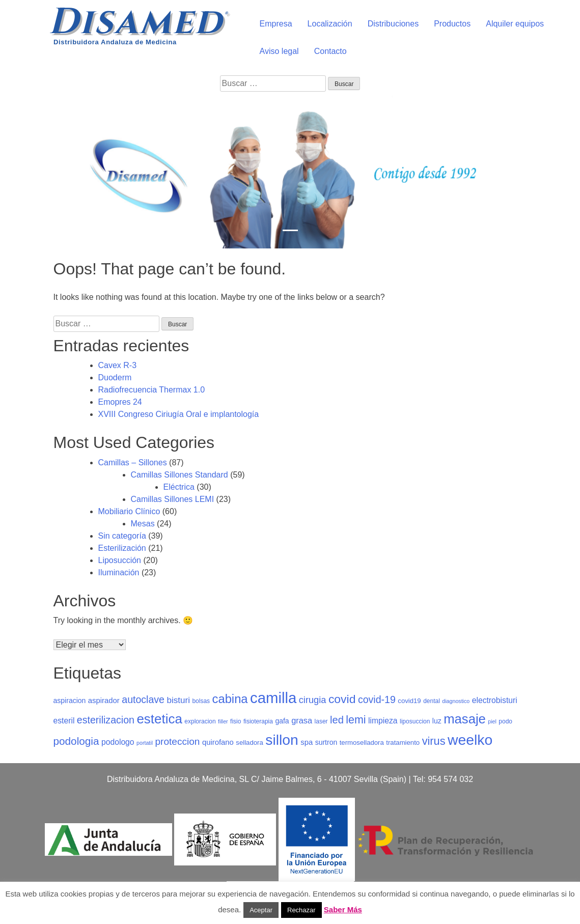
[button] (44, 172)
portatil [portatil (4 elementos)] (145, 743)
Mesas (143, 524)
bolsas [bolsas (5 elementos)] (201, 701)
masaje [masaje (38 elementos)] (465, 719)
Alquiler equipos (515, 24)
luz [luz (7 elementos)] (437, 721)
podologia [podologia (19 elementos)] (76, 741)
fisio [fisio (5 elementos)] (236, 721)
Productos (452, 24)
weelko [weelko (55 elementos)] (470, 740)
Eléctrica (179, 487)
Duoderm (115, 377)
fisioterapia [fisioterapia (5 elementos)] (258, 721)
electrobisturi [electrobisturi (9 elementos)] (495, 700)
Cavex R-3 (118, 365)
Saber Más (343, 909)
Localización (330, 24)
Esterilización (122, 548)
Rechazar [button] (301, 910)
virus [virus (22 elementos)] (434, 741)
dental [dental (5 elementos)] (432, 701)
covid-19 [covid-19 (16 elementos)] (377, 699)
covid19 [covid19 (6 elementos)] (409, 701)
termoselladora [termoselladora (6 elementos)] (362, 743)
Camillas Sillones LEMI (173, 499)
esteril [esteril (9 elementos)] (64, 721)
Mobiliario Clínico (129, 511)
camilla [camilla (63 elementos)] (273, 698)
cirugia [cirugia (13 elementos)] (313, 700)
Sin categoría (122, 536)
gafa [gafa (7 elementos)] (282, 721)
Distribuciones (393, 24)
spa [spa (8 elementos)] (307, 742)
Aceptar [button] (261, 910)
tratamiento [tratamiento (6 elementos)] (403, 743)
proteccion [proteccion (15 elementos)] (177, 741)
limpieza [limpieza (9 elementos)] (383, 721)
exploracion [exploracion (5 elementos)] (200, 721)
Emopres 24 (120, 402)
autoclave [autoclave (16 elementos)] (143, 699)
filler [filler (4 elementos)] (223, 721)
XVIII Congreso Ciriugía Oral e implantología (179, 414)
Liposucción (120, 560)
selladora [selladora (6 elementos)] (249, 743)
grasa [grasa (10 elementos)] (302, 720)
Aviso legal (279, 51)
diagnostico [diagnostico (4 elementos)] (456, 701)
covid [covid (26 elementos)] (342, 699)
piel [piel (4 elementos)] (492, 721)
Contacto (330, 51)
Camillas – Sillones (133, 463)
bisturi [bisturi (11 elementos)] (178, 700)
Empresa (276, 24)
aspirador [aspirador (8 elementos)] (104, 701)
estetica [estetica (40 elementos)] (159, 719)
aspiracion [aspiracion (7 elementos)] (70, 701)
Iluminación (119, 572)
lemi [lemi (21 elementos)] (356, 720)
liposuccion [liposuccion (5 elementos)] (415, 721)
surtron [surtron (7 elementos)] (326, 742)
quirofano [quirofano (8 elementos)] (218, 742)
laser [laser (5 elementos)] (321, 721)
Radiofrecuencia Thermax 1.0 (152, 390)
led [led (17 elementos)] (337, 720)
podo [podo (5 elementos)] (505, 721)
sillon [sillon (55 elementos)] (282, 740)
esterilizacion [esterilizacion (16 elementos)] (106, 720)
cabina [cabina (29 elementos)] (230, 699)
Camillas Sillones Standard (179, 475)
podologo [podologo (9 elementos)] (118, 742)
